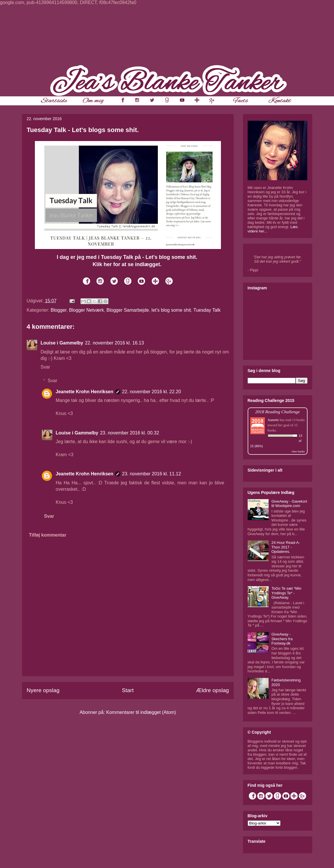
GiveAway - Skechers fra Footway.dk (282, 639)
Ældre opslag (212, 690)
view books (298, 451)
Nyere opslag (43, 690)
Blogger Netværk (86, 310)
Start (128, 690)
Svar (45, 367)
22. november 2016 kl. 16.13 (114, 343)
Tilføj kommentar (48, 535)
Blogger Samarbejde (128, 310)
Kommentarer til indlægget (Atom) (141, 712)
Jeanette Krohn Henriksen (85, 392)
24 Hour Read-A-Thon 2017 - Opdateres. (286, 547)
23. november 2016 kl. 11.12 (152, 474)
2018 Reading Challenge (278, 412)
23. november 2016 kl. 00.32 (130, 433)
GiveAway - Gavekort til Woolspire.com (289, 504)
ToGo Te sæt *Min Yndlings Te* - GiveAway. (286, 593)
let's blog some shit (171, 310)
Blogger (58, 310)
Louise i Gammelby (62, 343)
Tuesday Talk (207, 310)
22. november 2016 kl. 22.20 (152, 392)
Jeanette (273, 420)
